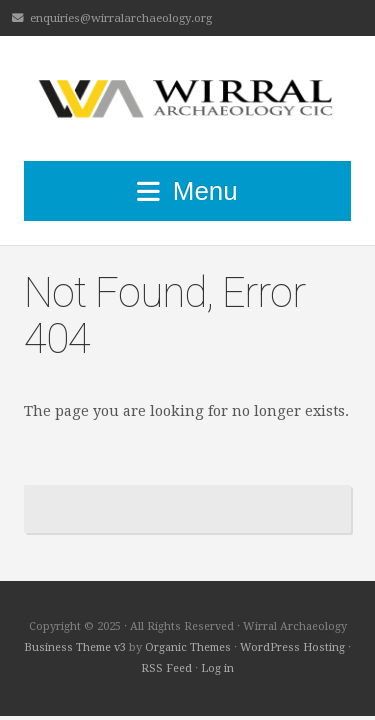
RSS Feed (166, 668)
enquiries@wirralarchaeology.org (121, 18)
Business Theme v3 (75, 647)
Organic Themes (188, 647)
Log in (217, 668)
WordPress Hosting (292, 647)
